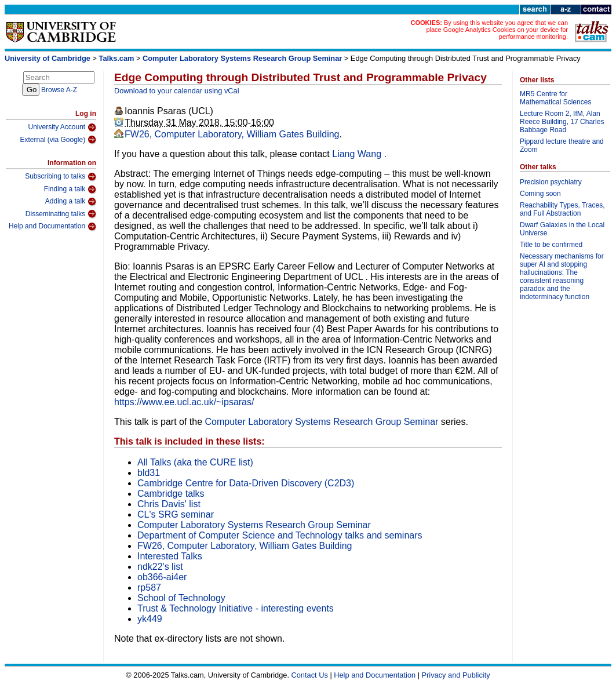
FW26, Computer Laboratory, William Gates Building (232, 134)
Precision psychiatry (551, 182)
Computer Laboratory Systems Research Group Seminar (242, 58)
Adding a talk (71, 202)
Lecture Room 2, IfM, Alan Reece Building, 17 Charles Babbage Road (562, 122)
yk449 (150, 619)
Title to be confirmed (551, 245)
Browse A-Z (59, 90)
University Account (62, 128)
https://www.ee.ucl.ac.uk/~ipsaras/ (184, 402)
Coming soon (540, 194)
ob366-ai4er (162, 577)
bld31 (149, 473)
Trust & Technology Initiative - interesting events (236, 608)
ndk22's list (160, 567)
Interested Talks (170, 556)
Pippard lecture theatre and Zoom (562, 145)
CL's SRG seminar (176, 514)
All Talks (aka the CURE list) (195, 462)
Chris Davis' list (169, 504)
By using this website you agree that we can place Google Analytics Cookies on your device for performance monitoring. (497, 30)
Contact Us (310, 675)
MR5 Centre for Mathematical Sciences (555, 98)
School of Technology (181, 598)
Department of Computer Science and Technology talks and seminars (280, 535)
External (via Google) (58, 140)
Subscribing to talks (61, 177)
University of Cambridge (48, 58)
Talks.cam (117, 58)
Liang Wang (358, 154)
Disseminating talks (61, 214)
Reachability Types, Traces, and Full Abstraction (562, 209)
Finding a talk (70, 190)
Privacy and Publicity (456, 675)
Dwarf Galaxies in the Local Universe (562, 229)
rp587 (149, 587)
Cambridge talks (171, 494)
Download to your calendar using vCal (177, 91)
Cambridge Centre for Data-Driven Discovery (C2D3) (246, 483)
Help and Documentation (52, 227)
